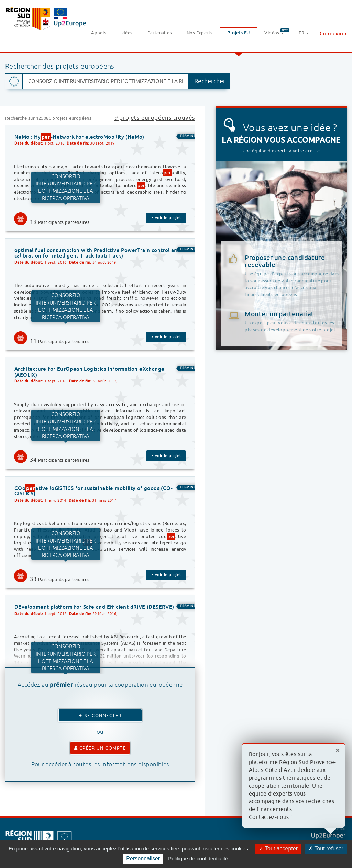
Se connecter (100, 715)
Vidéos (277, 32)
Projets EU (238, 33)
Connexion (333, 34)
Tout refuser (326, 849)
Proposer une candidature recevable (293, 276)
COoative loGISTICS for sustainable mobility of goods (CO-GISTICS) (93, 491)
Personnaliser (143, 859)
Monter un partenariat (279, 314)
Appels (99, 33)
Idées (127, 33)
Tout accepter (278, 849)
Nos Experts (200, 33)
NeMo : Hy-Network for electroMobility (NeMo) (79, 137)
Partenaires (160, 33)
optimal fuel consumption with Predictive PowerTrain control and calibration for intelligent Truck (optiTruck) (97, 253)
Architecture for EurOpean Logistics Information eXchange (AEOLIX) (89, 372)
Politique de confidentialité (198, 859)
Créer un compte (100, 748)
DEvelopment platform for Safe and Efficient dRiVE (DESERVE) (94, 607)
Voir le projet (166, 218)
